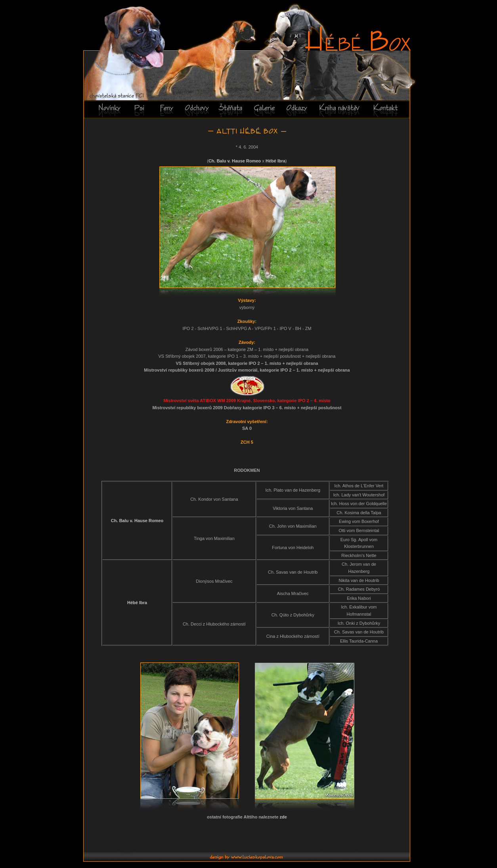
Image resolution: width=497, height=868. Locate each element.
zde (283, 817)
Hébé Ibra (275, 161)
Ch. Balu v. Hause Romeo (235, 161)
